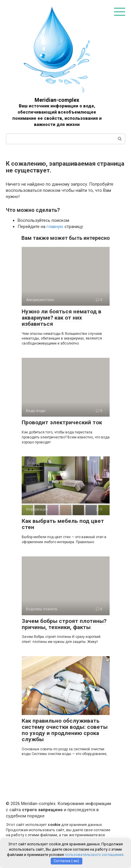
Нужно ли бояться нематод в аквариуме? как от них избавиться (62, 318)
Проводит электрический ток (62, 422)
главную (55, 227)
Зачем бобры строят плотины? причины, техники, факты (64, 624)
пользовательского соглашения (94, 855)
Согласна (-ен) (66, 861)
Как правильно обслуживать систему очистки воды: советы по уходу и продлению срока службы (65, 730)
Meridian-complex (57, 100)
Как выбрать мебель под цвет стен (63, 524)
